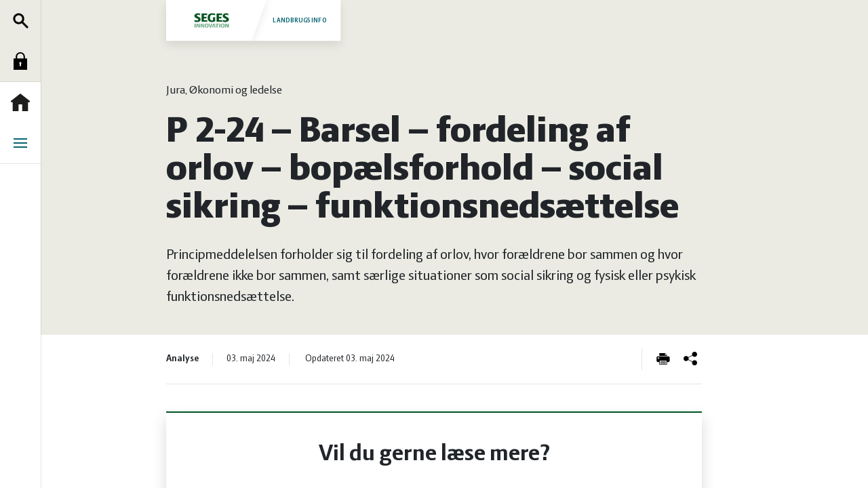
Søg (24, 20)
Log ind (24, 61)
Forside (24, 102)
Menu (24, 143)
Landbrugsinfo (253, 20)
